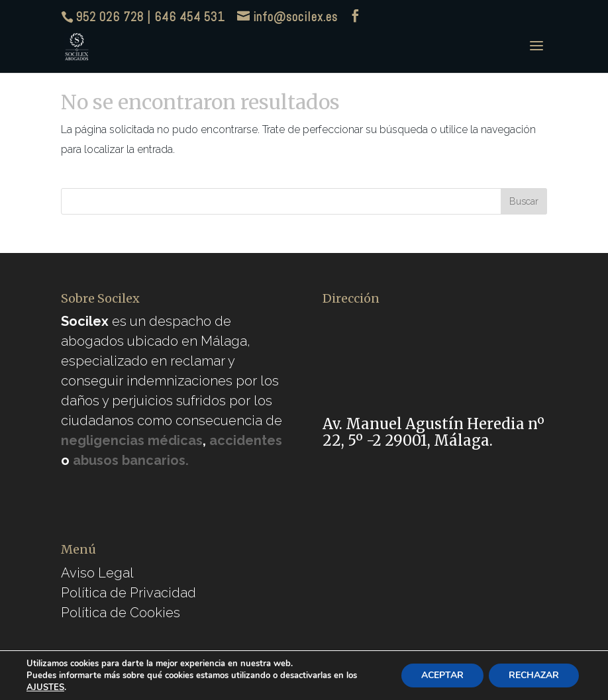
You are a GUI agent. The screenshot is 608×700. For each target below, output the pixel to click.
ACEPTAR (442, 675)
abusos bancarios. (131, 460)
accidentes (246, 440)
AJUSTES (45, 687)
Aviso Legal (97, 573)
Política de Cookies (121, 613)
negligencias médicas (132, 440)
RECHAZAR (534, 675)
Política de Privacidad (128, 593)
